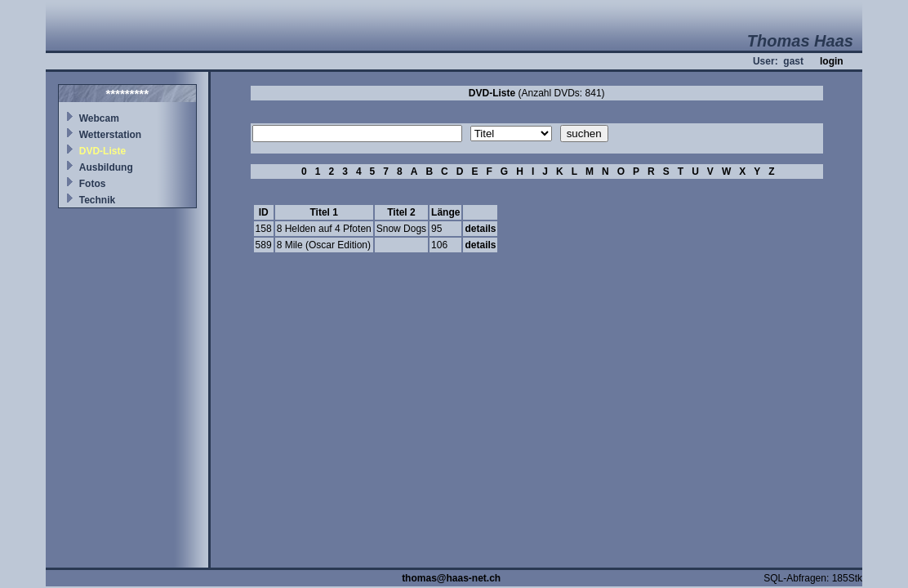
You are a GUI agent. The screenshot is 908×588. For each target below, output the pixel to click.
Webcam (99, 118)
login (832, 61)
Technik (97, 200)
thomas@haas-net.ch (451, 578)
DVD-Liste (102, 151)
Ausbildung (106, 167)
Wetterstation (110, 135)
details (480, 229)
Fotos (93, 184)
